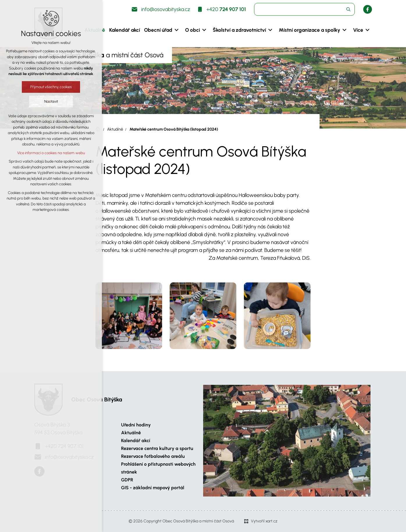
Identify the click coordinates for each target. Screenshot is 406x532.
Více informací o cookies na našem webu (51, 153)
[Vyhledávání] (348, 9)
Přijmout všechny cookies (51, 87)
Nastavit (51, 101)
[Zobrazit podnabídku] (177, 30)
